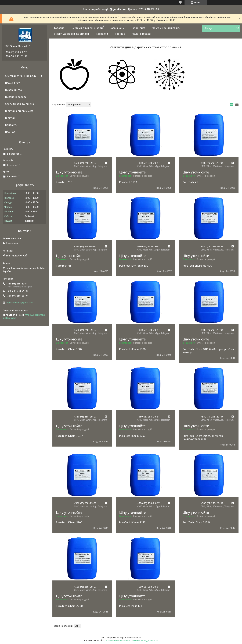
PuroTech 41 (190, 182)
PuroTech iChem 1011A (70, 436)
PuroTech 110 (64, 182)
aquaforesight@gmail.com (20, 303)
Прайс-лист (138, 28)
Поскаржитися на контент (118, 641)
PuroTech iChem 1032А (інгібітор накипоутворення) (203, 437)
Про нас (120, 34)
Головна (59, 28)
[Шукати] (237, 28)
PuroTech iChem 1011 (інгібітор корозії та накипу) (208, 351)
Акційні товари (141, 34)
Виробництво (14, 90)
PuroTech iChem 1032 (132, 436)
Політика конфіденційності (145, 641)
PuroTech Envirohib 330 (134, 266)
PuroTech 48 (64, 266)
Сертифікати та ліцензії (20, 104)
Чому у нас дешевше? (166, 28)
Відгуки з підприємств (19, 111)
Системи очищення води (87, 28)
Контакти (102, 34)
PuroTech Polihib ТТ (131, 606)
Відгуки (10, 118)
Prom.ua (137, 638)
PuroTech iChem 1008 (132, 349)
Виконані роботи (16, 97)
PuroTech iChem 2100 (69, 523)
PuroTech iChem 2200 (69, 606)
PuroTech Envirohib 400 (197, 266)
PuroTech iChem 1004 (69, 349)
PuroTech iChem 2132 (132, 523)
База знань (117, 28)
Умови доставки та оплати (72, 34)
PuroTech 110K (128, 182)
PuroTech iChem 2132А (197, 523)
